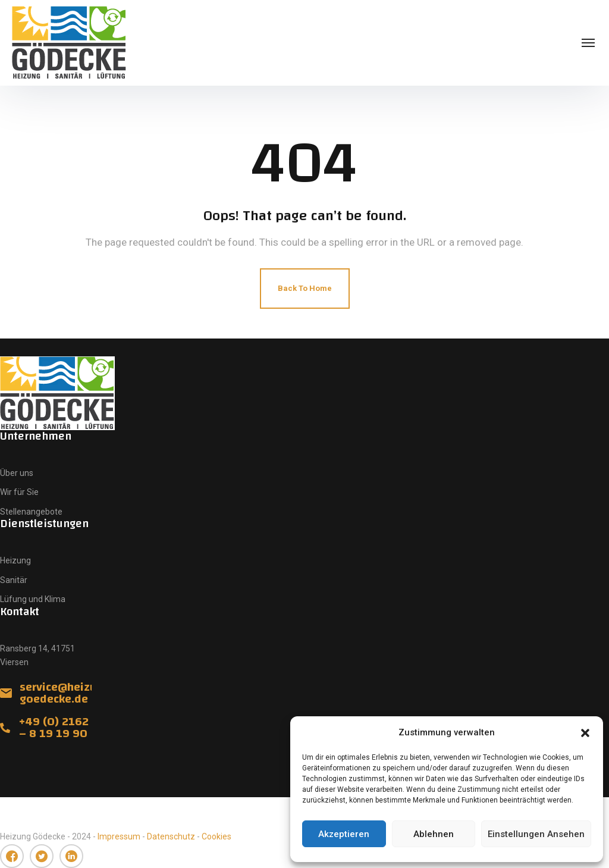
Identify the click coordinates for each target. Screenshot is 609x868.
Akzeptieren (344, 834)
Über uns (17, 473)
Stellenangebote (31, 512)
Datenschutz (171, 836)
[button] (585, 733)
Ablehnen (434, 834)
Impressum (119, 836)
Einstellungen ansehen (536, 834)
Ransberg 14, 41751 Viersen (37, 655)
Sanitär (14, 580)
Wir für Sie (19, 492)
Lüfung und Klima (33, 599)
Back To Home (305, 288)
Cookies (216, 836)
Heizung (15, 560)
